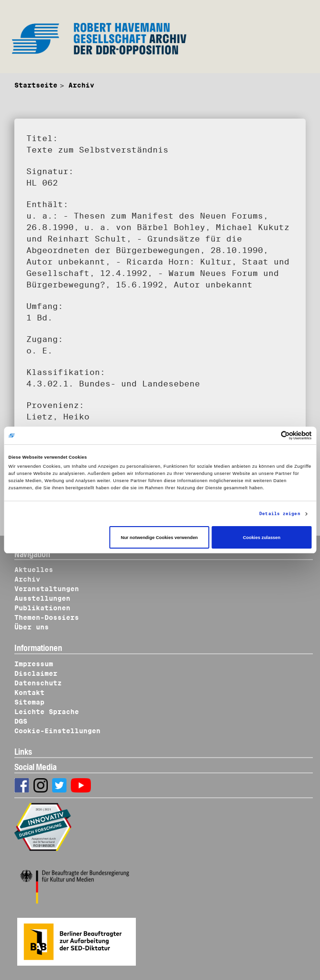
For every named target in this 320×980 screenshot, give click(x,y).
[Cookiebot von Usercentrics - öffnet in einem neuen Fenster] (270, 435)
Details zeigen (280, 513)
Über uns (32, 627)
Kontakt (29, 693)
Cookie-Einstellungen (57, 731)
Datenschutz (38, 683)
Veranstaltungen (47, 589)
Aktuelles (34, 570)
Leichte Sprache (47, 712)
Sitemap (29, 702)
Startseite (36, 85)
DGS (21, 721)
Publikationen (42, 608)
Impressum (34, 664)
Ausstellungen (42, 598)
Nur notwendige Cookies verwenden (159, 538)
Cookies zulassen (262, 538)
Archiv (81, 85)
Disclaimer (36, 673)
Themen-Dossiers (47, 617)
